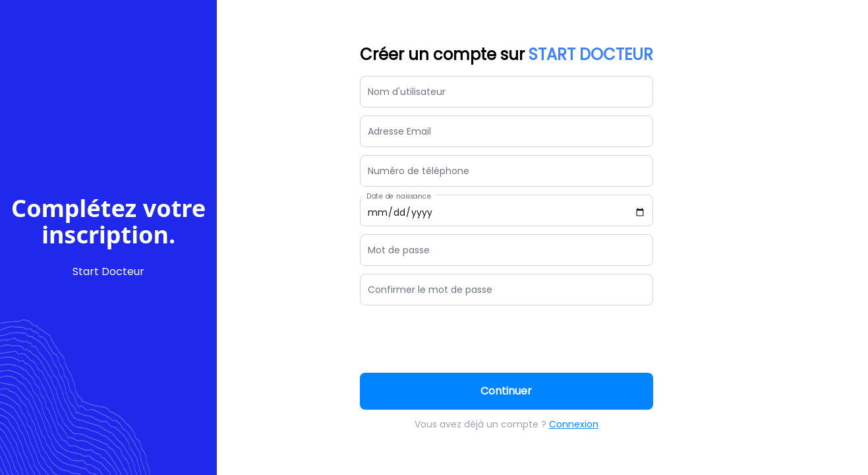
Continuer (506, 391)
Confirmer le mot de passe (430, 290)
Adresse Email (399, 131)
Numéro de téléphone (419, 171)
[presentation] (460, 339)
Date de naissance (399, 196)
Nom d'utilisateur (407, 92)
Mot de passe (399, 250)
